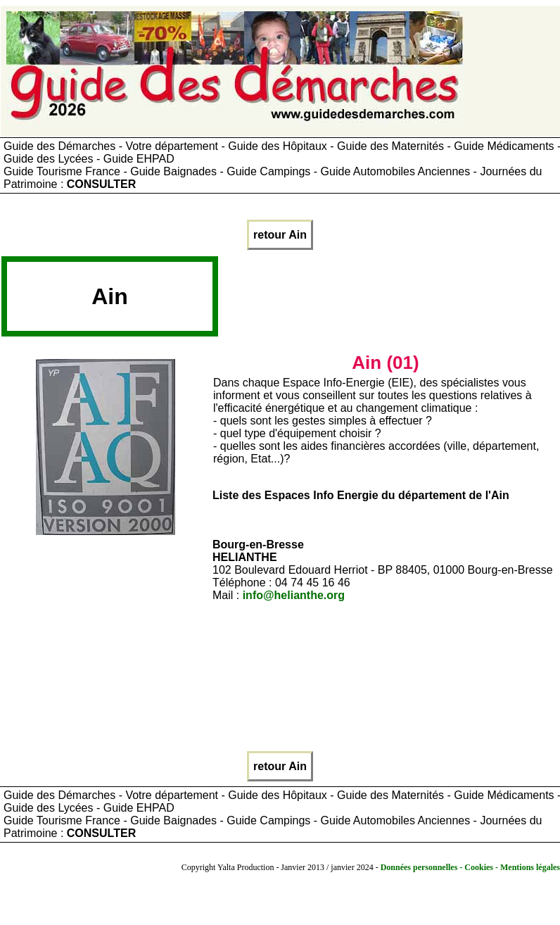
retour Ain (280, 235)
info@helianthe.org (294, 595)
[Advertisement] (389, 301)
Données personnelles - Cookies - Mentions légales (470, 867)
